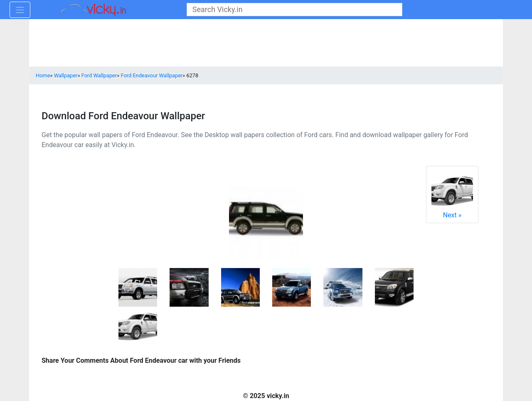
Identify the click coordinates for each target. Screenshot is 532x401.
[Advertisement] (266, 44)
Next (452, 194)
